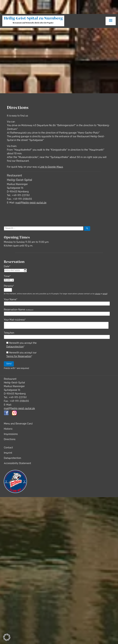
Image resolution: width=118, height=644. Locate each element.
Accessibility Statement (17, 463)
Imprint (8, 453)
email (105, 294)
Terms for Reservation (19, 356)
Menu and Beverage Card (18, 424)
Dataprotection (15, 347)
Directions (10, 439)
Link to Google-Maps (51, 167)
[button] (7, 637)
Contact (8, 448)
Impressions (11, 434)
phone (98, 294)
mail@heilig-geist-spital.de (31, 203)
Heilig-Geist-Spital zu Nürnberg (33, 19)
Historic (8, 429)
